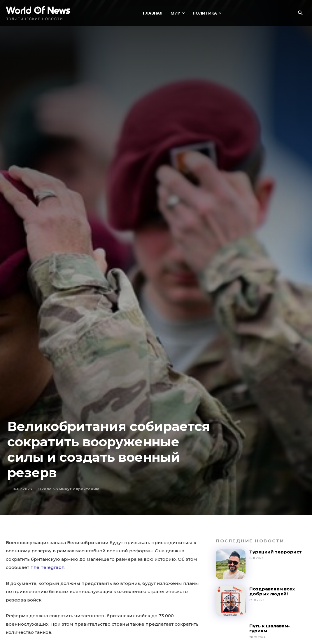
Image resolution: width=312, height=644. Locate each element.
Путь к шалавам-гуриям (270, 628)
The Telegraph (47, 567)
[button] (300, 13)
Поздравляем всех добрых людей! (272, 591)
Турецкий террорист (276, 552)
